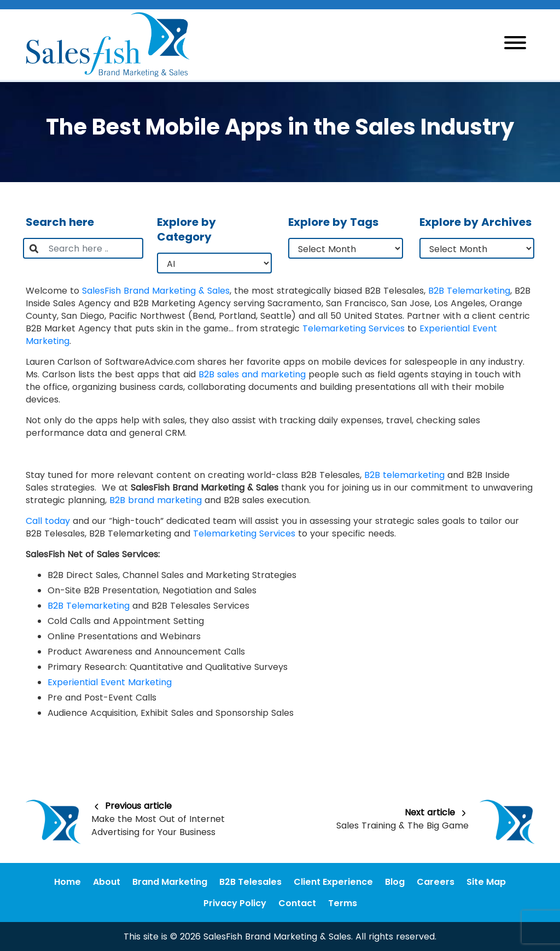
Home (68, 882)
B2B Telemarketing (469, 291)
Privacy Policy (235, 903)
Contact (297, 903)
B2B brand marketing (156, 500)
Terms (343, 903)
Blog (395, 882)
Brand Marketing (170, 882)
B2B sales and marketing (252, 374)
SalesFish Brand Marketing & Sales (156, 291)
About (107, 882)
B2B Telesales (250, 882)
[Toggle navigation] (515, 45)
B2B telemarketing (404, 475)
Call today (48, 521)
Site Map (486, 882)
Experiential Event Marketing (110, 682)
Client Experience (333, 882)
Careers (436, 882)
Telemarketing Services (354, 328)
